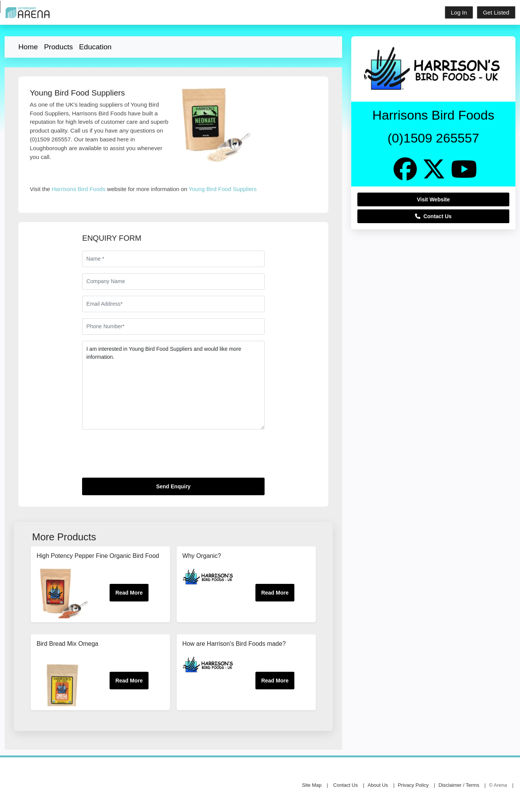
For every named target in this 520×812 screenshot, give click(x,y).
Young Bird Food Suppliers (223, 189)
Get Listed (496, 12)
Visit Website (434, 199)
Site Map (312, 785)
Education (95, 47)
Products (58, 47)
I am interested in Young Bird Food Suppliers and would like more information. (173, 385)
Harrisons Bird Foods (78, 189)
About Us (378, 785)
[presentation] (140, 457)
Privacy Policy (413, 785)
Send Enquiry (173, 486)
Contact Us (433, 216)
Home (28, 47)
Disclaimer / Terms (459, 785)
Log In (459, 12)
